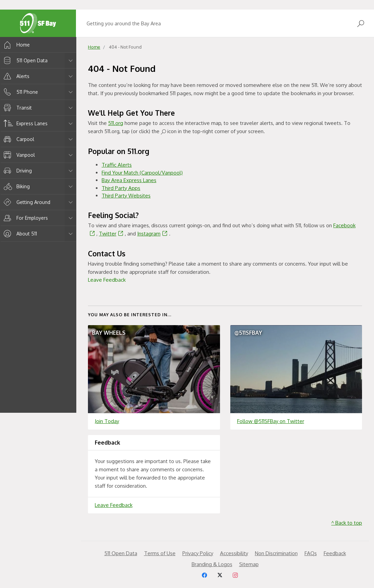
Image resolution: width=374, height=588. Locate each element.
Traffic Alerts (117, 165)
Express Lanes (24, 123)
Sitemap (249, 564)
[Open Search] (361, 23)
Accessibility (234, 553)
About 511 (19, 234)
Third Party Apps (121, 188)
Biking (16, 186)
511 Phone (20, 92)
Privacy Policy (198, 553)
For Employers (25, 218)
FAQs (311, 553)
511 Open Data (24, 60)
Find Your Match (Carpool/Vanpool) (142, 173)
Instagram (153, 234)
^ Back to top (347, 523)
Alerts (15, 76)
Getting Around (26, 202)
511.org (116, 123)
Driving (17, 171)
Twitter (112, 234)
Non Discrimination (276, 553)
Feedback (335, 553)
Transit (17, 108)
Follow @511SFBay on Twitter (271, 421)
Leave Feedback (107, 280)
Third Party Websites (126, 196)
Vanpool (18, 155)
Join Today (107, 421)
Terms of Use (160, 553)
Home (16, 45)
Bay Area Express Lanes (129, 180)
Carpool (18, 139)
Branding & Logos (212, 564)
